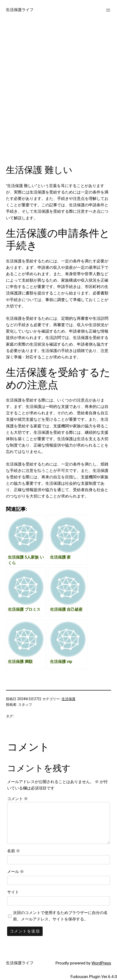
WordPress (101, 963)
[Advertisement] (58, 96)
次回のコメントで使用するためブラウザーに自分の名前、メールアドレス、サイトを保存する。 (60, 916)
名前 (14, 851)
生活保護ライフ (20, 10)
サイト (13, 892)
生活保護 (68, 699)
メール (16, 872)
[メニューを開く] (108, 10)
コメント (17, 799)
